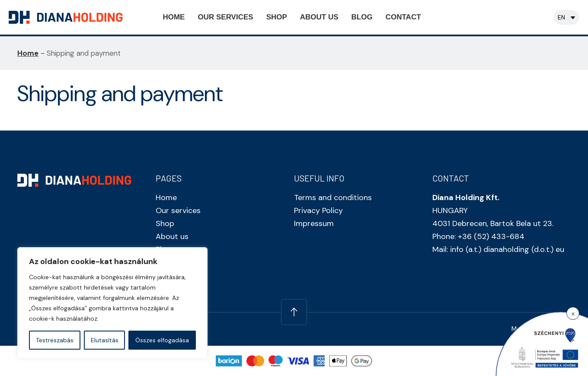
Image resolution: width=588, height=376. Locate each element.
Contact (403, 17)
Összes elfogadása (162, 340)
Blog (362, 17)
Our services (225, 17)
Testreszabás (55, 340)
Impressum (314, 223)
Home (174, 17)
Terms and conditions (333, 198)
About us (319, 17)
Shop (277, 17)
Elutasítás (105, 340)
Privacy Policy (318, 210)
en (561, 17)
